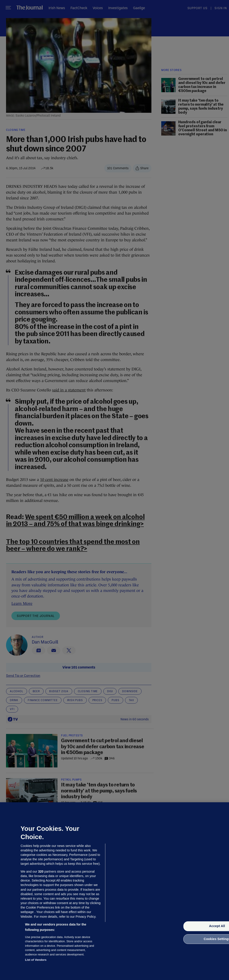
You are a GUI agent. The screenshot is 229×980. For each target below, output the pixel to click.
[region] (114, 891)
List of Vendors (36, 960)
